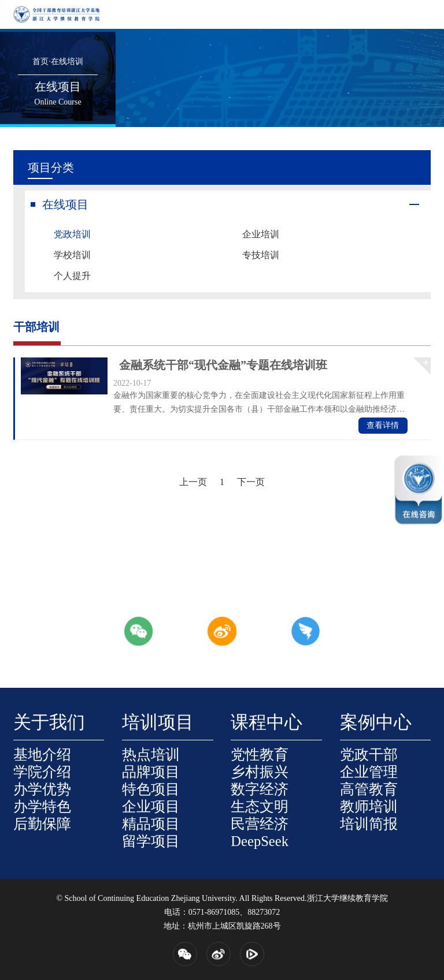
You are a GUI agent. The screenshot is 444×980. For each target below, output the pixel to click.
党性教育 (260, 754)
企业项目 (151, 806)
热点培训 (151, 754)
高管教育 (369, 789)
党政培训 (72, 234)
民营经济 (260, 824)
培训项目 (158, 722)
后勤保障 (42, 824)
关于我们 (49, 722)
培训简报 (369, 824)
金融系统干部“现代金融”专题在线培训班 (223, 365)
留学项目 (151, 841)
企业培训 (261, 234)
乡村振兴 (260, 772)
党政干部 (369, 754)
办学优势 (42, 789)
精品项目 (151, 824)
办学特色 (42, 806)
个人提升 (72, 276)
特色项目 (151, 789)
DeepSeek (260, 841)
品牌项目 (151, 772)
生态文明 (260, 806)
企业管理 (369, 772)
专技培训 (261, 255)
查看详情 (383, 425)
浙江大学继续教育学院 (347, 898)
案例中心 (376, 722)
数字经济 (260, 789)
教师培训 (369, 806)
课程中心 (267, 722)
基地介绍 (42, 754)
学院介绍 (42, 772)
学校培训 (72, 255)
